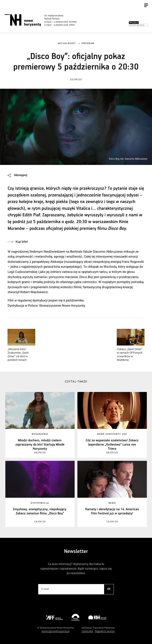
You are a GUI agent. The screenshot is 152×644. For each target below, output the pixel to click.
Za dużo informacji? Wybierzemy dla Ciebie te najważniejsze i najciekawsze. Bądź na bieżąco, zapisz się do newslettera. (76, 569)
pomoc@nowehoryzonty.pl (56, 631)
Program (88, 43)
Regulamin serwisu (105, 631)
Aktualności (67, 43)
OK (109, 589)
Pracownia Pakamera (104, 628)
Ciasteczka (87, 631)
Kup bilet (22, 242)
